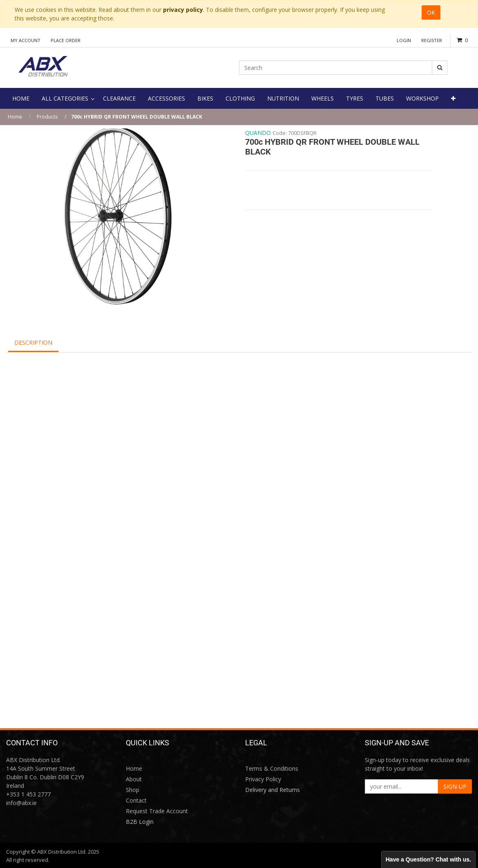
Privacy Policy (263, 779)
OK (431, 12)
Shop (133, 790)
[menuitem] (21, 98)
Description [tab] (33, 342)
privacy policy (183, 10)
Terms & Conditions (272, 768)
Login (404, 40)
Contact (136, 800)
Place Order (66, 40)
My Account (26, 40)
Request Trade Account (157, 811)
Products (47, 117)
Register (432, 40)
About (134, 779)
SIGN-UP (455, 786)
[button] (453, 98)
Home (15, 117)
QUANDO (258, 133)
